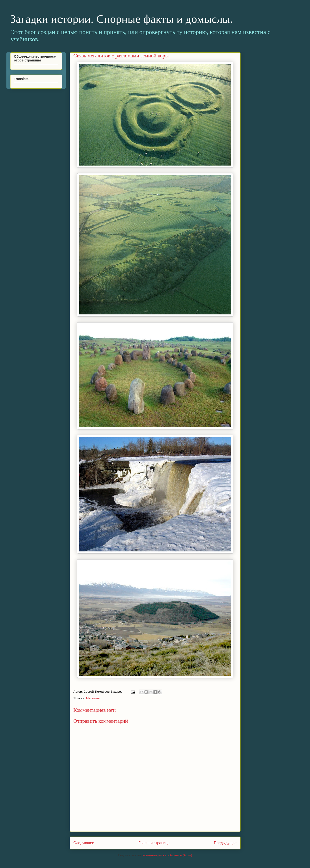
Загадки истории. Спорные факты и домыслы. (122, 19)
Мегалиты (93, 698)
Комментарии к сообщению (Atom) (167, 855)
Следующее (84, 843)
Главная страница (154, 843)
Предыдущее (225, 843)
